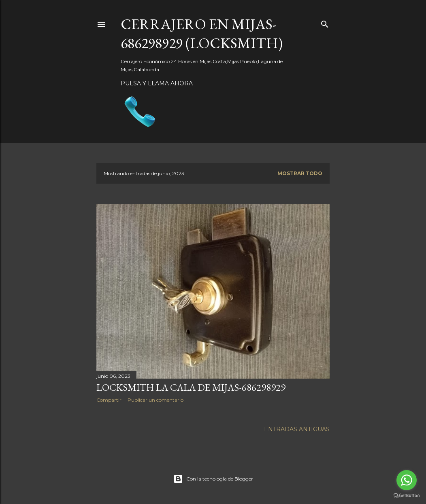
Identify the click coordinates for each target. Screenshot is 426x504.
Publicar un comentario (155, 400)
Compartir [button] (109, 400)
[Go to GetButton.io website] (407, 496)
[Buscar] (325, 22)
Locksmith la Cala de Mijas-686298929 (191, 387)
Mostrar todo (300, 173)
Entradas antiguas (297, 429)
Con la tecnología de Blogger (213, 479)
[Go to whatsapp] (407, 480)
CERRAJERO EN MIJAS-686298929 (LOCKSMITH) (202, 34)
